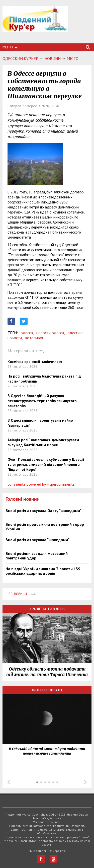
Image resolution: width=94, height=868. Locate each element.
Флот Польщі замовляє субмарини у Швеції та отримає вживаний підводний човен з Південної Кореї (46, 464)
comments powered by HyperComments (41, 484)
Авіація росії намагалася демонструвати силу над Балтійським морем (43, 442)
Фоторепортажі (47, 690)
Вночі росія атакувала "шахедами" (37, 540)
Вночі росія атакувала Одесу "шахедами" (43, 511)
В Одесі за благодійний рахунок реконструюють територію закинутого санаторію (42, 401)
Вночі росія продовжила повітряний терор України (45, 527)
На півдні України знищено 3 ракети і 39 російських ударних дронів (43, 571)
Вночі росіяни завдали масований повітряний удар (37, 556)
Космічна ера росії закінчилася (35, 362)
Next (85, 782)
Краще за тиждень (47, 609)
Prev (9, 782)
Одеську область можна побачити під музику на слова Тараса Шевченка (47, 672)
